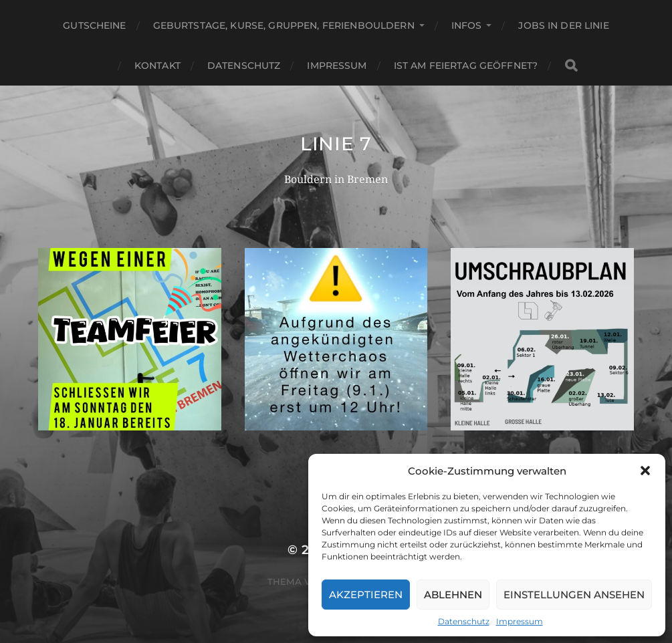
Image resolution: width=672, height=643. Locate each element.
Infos (467, 25)
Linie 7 (336, 144)
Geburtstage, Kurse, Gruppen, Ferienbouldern (284, 25)
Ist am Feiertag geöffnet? (466, 66)
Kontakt (157, 66)
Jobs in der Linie (563, 25)
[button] (645, 471)
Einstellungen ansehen (574, 595)
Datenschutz (464, 621)
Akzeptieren (366, 595)
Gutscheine (94, 25)
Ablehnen (453, 595)
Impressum (520, 621)
